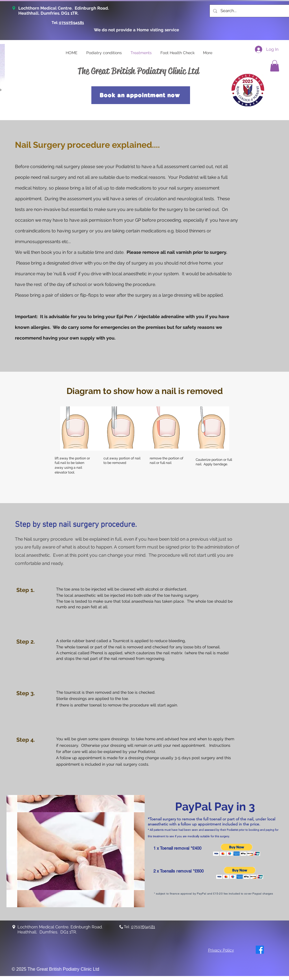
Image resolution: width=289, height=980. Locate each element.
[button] (275, 66)
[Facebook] (260, 950)
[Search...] (252, 11)
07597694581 (71, 23)
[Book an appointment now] (141, 95)
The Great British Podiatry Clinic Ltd (138, 71)
